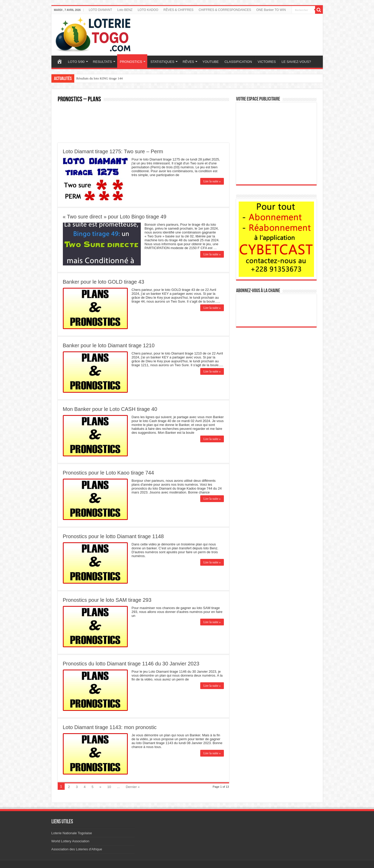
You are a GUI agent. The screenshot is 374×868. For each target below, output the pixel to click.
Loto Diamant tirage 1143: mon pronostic (110, 727)
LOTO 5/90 (76, 62)
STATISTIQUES (162, 62)
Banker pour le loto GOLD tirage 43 (104, 282)
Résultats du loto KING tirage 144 (100, 78)
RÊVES (188, 62)
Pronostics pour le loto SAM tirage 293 (107, 600)
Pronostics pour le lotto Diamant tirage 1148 (113, 536)
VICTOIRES (267, 62)
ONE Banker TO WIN (271, 10)
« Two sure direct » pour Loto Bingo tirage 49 (115, 217)
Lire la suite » (212, 181)
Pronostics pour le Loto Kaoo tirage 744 (108, 473)
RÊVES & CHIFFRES (178, 10)
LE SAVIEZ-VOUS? (296, 62)
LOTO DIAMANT (101, 10)
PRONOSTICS (131, 62)
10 (109, 787)
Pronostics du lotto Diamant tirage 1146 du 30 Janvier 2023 (131, 664)
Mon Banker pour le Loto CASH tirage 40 (110, 409)
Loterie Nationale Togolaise (72, 833)
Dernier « (133, 787)
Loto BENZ (125, 10)
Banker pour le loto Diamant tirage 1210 (109, 345)
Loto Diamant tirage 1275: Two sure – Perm (113, 151)
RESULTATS (103, 62)
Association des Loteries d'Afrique (77, 849)
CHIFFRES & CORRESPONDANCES (225, 10)
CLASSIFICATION (238, 62)
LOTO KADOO (148, 10)
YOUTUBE (211, 62)
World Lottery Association (70, 841)
